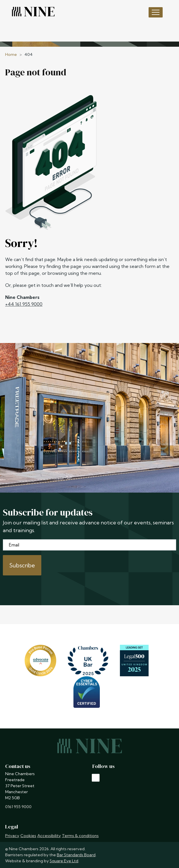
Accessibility (49, 836)
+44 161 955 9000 (24, 304)
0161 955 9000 (18, 807)
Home (11, 54)
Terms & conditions (80, 836)
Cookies (28, 836)
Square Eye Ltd (64, 861)
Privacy (12, 836)
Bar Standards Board (76, 855)
